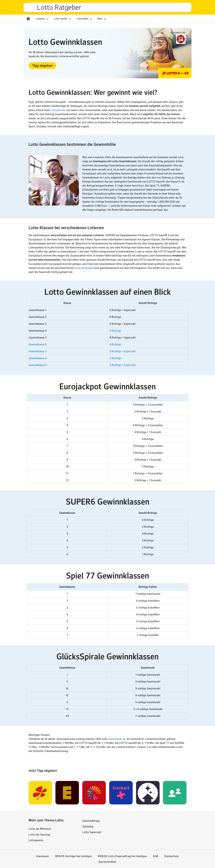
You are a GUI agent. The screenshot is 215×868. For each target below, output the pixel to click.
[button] (42, 66)
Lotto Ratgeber (59, 7)
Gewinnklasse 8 (38, 358)
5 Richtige (115, 331)
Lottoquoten (58, 110)
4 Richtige (115, 344)
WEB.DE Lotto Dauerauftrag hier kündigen (122, 856)
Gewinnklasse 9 (38, 365)
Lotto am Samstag (39, 834)
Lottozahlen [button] (85, 19)
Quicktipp (88, 826)
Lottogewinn (36, 840)
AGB (156, 856)
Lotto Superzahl (92, 832)
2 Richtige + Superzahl (122, 365)
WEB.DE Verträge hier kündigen (73, 856)
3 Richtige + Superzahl (122, 351)
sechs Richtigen (84, 268)
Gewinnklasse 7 (38, 351)
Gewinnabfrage (91, 821)
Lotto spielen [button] (63, 19)
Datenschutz (171, 856)
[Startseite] (28, 19)
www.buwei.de (117, 739)
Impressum (43, 856)
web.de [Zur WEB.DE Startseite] (32, 7)
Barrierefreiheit (107, 862)
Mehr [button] (102, 19)
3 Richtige (115, 358)
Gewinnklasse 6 (38, 344)
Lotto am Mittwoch (40, 829)
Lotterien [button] (43, 19)
